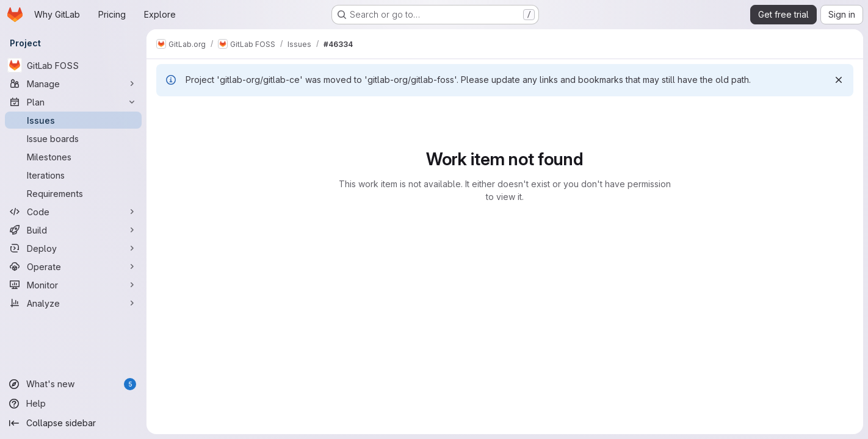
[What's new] (73, 384)
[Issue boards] (73, 138)
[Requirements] (73, 193)
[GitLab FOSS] (73, 65)
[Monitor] (73, 285)
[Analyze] (73, 303)
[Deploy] (73, 248)
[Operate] (73, 266)
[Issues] (73, 120)
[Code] (73, 212)
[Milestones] (73, 157)
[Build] (73, 230)
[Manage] (73, 84)
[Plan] (73, 102)
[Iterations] (73, 175)
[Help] (73, 404)
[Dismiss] (839, 80)
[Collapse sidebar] (73, 423)
